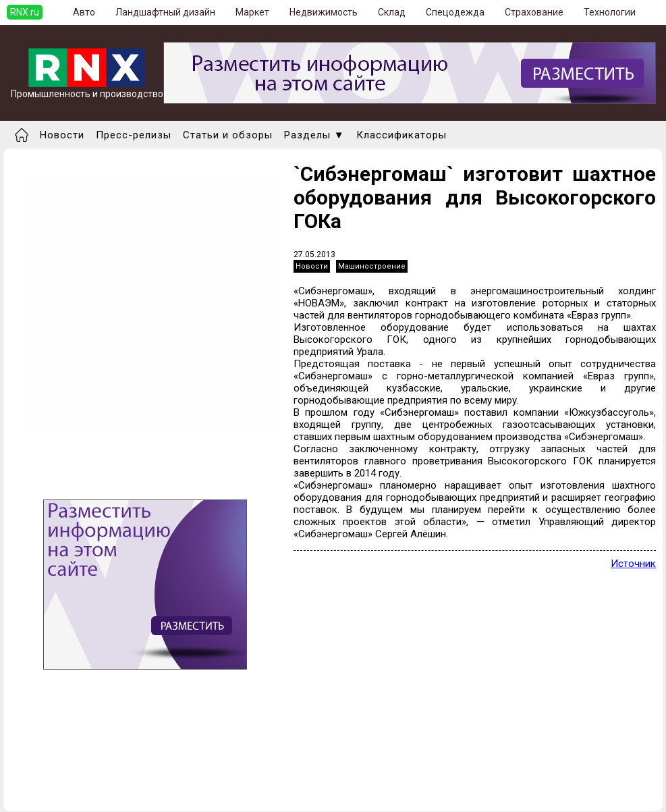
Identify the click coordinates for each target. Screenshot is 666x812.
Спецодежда (455, 12)
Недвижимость (324, 12)
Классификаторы (401, 135)
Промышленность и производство (87, 89)
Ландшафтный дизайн (165, 12)
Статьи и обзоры (228, 135)
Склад (392, 12)
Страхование (534, 12)
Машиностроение (372, 266)
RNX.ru (25, 12)
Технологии (610, 12)
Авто (84, 12)
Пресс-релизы (134, 135)
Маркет (252, 12)
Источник (633, 564)
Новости (62, 135)
